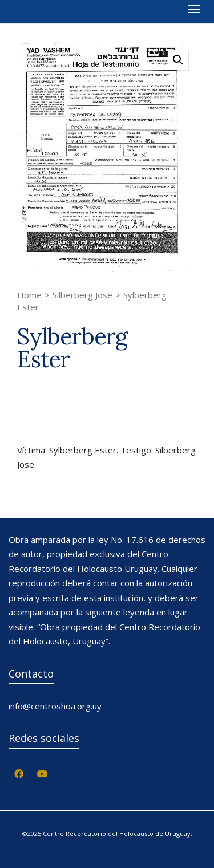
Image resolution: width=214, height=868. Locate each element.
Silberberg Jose (82, 295)
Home (29, 295)
